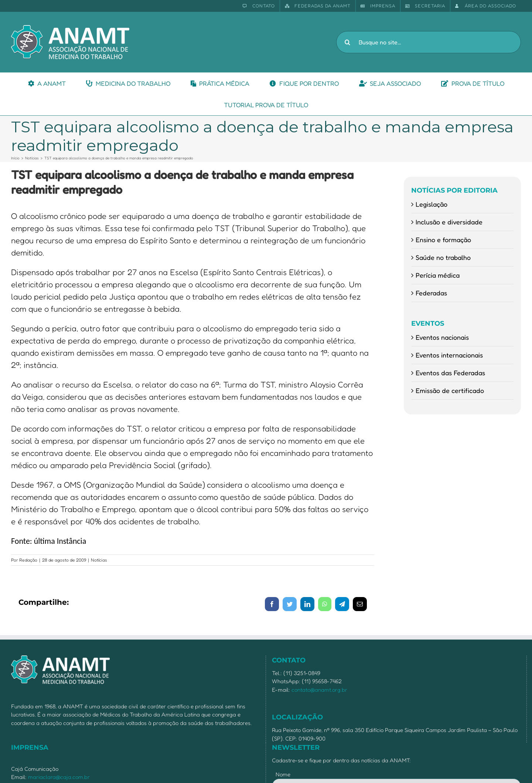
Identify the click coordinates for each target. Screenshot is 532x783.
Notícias (99, 560)
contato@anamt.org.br (319, 690)
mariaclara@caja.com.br (59, 777)
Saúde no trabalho (443, 257)
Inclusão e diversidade (449, 222)
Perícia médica (438, 275)
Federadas (431, 293)
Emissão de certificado (450, 390)
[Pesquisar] (347, 42)
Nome (283, 774)
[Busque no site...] (429, 42)
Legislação (432, 204)
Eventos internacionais (449, 355)
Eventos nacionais (442, 337)
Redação (28, 560)
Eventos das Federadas (450, 373)
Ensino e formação (443, 240)
